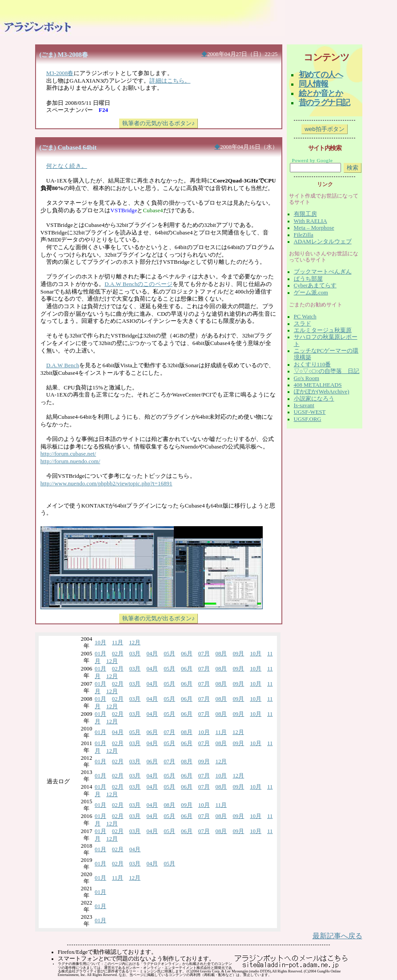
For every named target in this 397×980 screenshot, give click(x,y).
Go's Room (307, 378)
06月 (187, 654)
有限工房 (305, 214)
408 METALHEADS (318, 385)
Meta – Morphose (314, 228)
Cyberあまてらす (315, 286)
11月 (118, 643)
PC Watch (305, 317)
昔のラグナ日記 (324, 103)
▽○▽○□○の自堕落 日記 (327, 371)
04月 (152, 654)
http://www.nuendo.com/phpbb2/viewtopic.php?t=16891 (106, 484)
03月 (135, 654)
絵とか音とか (321, 93)
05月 (169, 654)
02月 (118, 654)
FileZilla (304, 235)
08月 (221, 654)
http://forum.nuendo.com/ (70, 461)
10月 (100, 643)
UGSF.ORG (308, 419)
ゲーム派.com (311, 293)
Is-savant (304, 405)
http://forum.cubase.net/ (68, 454)
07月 (204, 654)
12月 (135, 643)
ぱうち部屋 (308, 279)
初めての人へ (321, 75)
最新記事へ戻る (337, 936)
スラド (303, 324)
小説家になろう (314, 399)
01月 (100, 654)
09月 (238, 654)
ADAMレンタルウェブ (323, 242)
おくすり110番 (313, 365)
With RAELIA (311, 221)
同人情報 (313, 84)
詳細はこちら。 (170, 81)
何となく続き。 (67, 166)
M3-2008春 (60, 73)
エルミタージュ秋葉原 (323, 330)
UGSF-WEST (310, 412)
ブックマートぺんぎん (323, 272)
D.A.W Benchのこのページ (138, 284)
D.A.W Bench (63, 365)
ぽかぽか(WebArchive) (322, 392)
